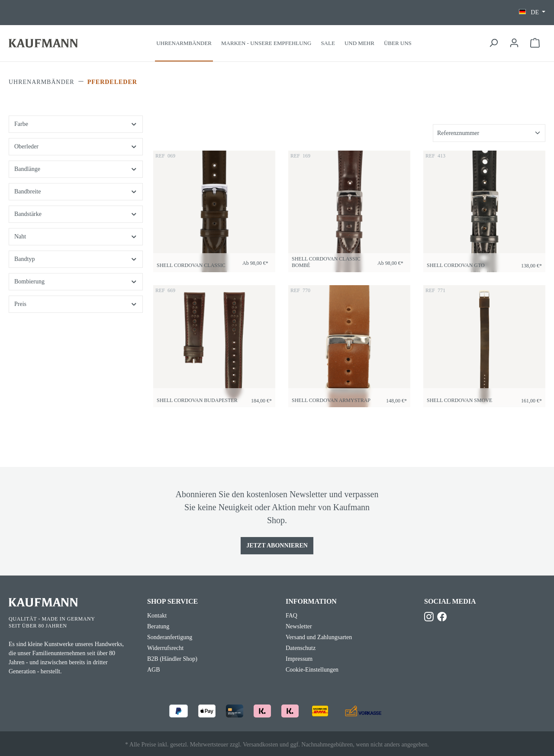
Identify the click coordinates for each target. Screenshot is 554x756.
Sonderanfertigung (170, 637)
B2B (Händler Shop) (172, 659)
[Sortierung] (489, 133)
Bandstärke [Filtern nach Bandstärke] (76, 214)
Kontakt (157, 616)
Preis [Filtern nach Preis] (76, 304)
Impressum (299, 659)
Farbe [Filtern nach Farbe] (76, 124)
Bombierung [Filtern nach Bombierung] (76, 281)
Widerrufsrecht (165, 648)
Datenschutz (301, 648)
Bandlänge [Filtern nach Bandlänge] (76, 169)
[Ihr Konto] (514, 43)
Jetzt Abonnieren (277, 545)
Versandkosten (261, 745)
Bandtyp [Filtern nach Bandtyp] (76, 259)
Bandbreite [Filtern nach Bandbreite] (76, 191)
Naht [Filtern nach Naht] (76, 236)
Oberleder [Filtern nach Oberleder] (76, 146)
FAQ (291, 616)
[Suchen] (493, 43)
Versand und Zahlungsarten (319, 637)
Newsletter (299, 626)
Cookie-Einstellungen (312, 670)
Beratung (158, 626)
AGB (154, 670)
